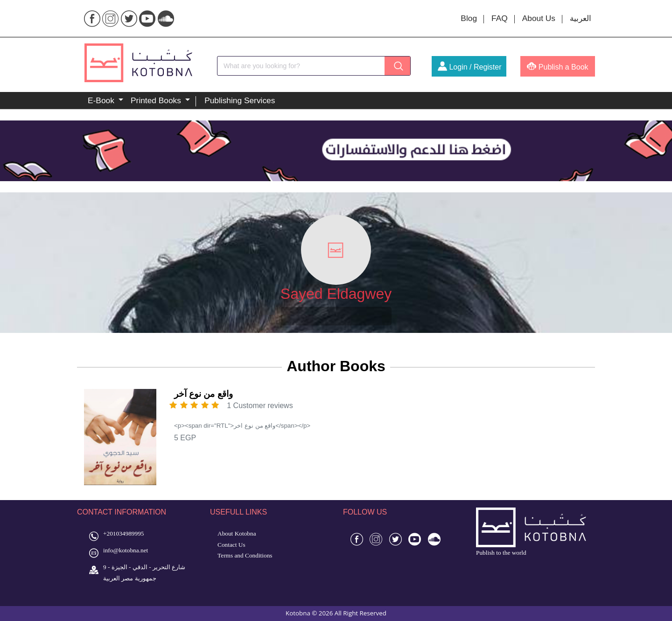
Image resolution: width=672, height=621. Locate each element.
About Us (539, 18)
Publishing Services (240, 100)
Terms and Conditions (245, 555)
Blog (469, 18)
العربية (581, 18)
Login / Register (470, 67)
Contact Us (231, 545)
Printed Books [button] (157, 100)
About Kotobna (237, 533)
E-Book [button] (102, 100)
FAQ (500, 18)
